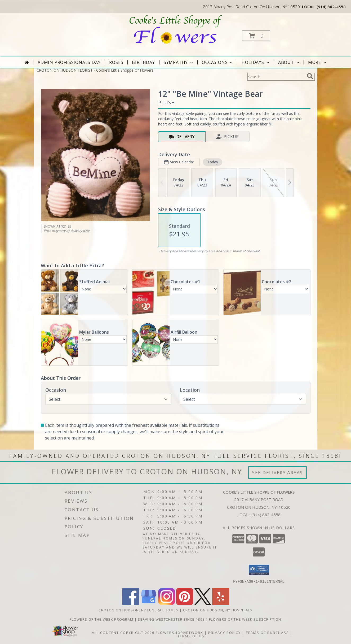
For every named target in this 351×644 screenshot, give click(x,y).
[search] (310, 76)
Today (212, 162)
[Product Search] (276, 77)
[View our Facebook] (131, 603)
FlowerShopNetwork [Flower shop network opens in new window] (179, 632)
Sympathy (179, 62)
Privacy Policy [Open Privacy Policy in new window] (225, 632)
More (318, 62)
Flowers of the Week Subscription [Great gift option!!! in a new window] (245, 619)
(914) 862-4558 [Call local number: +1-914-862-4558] (331, 7)
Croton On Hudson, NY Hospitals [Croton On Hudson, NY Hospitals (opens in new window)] (218, 610)
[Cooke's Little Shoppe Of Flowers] (175, 29)
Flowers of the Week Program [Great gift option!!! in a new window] (102, 619)
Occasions (218, 62)
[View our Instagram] (167, 603)
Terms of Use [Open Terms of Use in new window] (192, 636)
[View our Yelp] (221, 603)
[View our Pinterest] (185, 603)
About (289, 62)
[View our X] (203, 603)
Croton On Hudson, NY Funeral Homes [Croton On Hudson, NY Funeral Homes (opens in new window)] (138, 610)
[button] (256, 36)
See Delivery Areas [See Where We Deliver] (277, 473)
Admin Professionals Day (69, 62)
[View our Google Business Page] (149, 603)
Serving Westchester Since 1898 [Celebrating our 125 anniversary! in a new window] (172, 619)
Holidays (256, 62)
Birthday (143, 62)
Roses (116, 62)
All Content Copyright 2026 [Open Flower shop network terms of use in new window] (123, 632)
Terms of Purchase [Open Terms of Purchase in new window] (267, 632)
